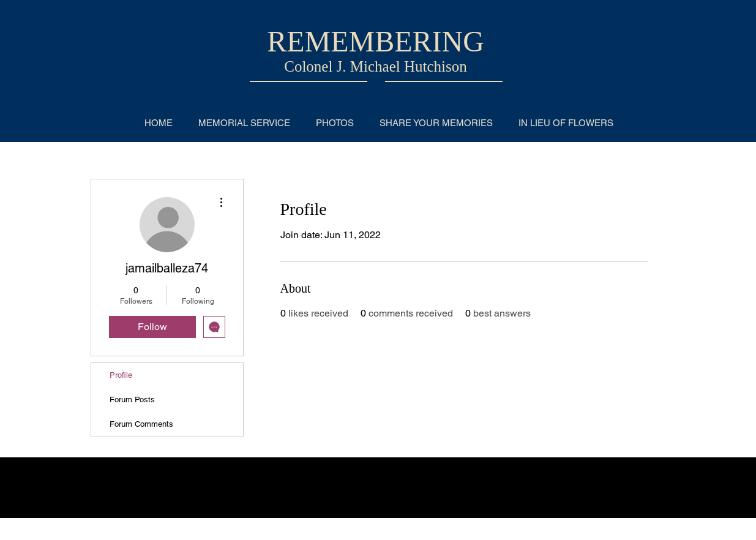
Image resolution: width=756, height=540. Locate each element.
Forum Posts (132, 399)
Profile (121, 375)
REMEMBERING (376, 41)
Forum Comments (141, 424)
